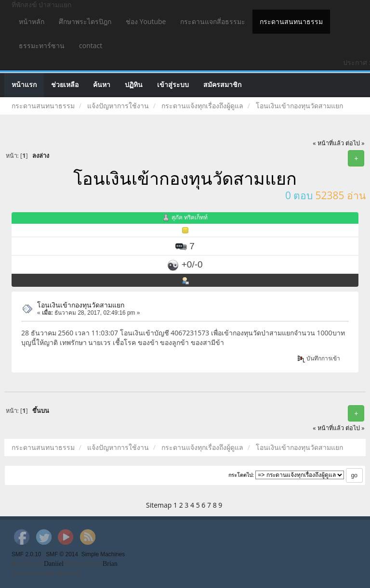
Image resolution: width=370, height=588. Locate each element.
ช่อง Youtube (146, 21)
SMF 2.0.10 (26, 554)
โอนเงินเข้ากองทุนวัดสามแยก (81, 305)
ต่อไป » (355, 143)
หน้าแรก (24, 85)
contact (91, 45)
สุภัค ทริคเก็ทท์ (190, 217)
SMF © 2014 (62, 554)
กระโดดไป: (241, 475)
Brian (110, 564)
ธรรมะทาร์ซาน (42, 45)
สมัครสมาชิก (222, 85)
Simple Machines (103, 554)
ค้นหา (102, 85)
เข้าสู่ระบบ (173, 85)
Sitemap (159, 505)
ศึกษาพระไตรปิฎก (85, 21)
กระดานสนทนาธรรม (291, 21)
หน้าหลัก (32, 21)
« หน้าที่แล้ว (328, 143)
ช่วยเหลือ (65, 85)
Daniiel (54, 564)
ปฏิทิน (134, 85)
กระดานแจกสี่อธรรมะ (213, 21)
